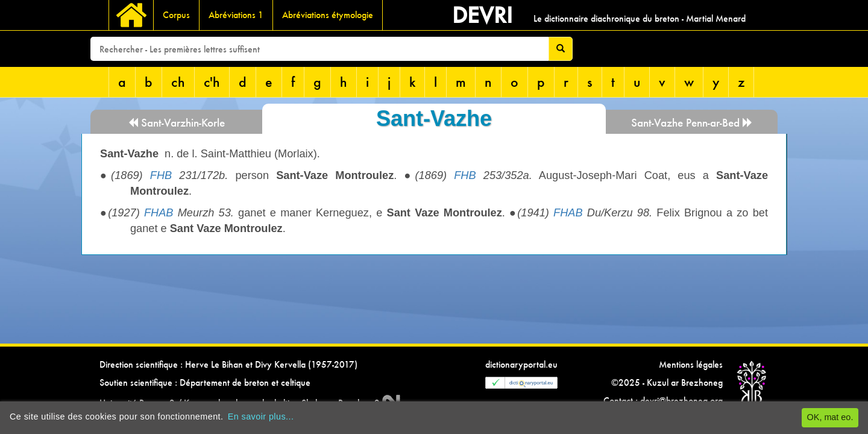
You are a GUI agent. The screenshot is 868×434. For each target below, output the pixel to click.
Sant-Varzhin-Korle (176, 123)
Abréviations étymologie (328, 15)
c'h (212, 82)
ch (178, 82)
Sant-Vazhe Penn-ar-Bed (692, 123)
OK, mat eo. (830, 417)
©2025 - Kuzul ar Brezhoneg (667, 382)
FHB (161, 175)
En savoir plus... (261, 417)
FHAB (159, 213)
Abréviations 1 (236, 15)
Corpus (176, 15)
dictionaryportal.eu (521, 364)
